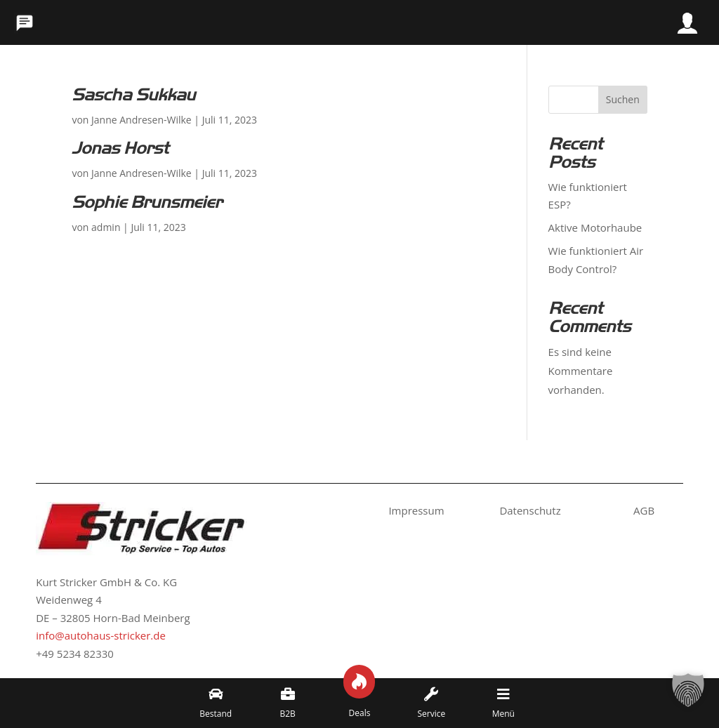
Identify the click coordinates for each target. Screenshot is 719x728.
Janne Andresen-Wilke (141, 120)
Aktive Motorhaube (595, 227)
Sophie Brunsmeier (147, 202)
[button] (688, 697)
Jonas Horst (120, 148)
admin (106, 227)
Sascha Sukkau (133, 95)
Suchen (623, 99)
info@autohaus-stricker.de (101, 635)
